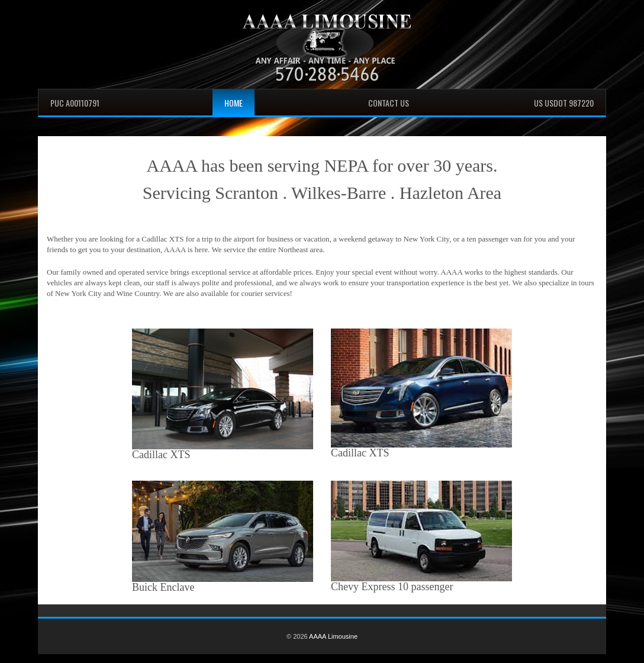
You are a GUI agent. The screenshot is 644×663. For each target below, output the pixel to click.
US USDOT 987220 (564, 103)
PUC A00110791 (75, 103)
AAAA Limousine (333, 636)
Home (234, 103)
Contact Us (389, 103)
